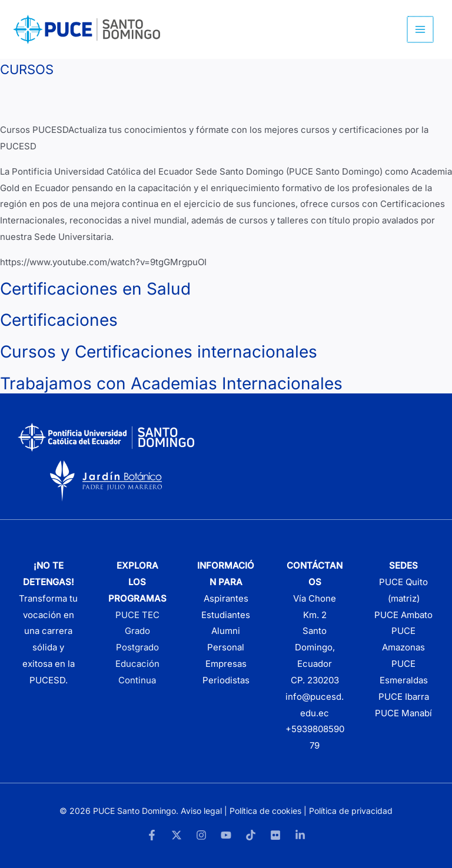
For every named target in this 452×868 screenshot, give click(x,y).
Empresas (226, 664)
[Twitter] (177, 835)
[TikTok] (251, 835)
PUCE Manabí (403, 713)
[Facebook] (152, 835)
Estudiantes (226, 615)
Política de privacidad (351, 811)
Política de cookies (265, 811)
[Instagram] (201, 835)
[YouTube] (226, 835)
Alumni (226, 631)
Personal (226, 647)
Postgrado (137, 647)
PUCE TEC (137, 615)
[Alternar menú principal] (421, 30)
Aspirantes (226, 598)
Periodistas (226, 680)
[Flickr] (275, 835)
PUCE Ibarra (404, 697)
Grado (137, 631)
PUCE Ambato (403, 615)
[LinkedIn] (300, 835)
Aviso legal (201, 811)
